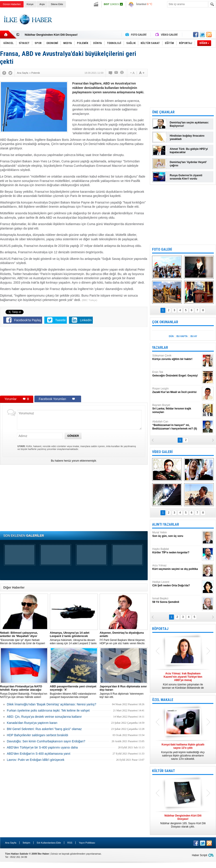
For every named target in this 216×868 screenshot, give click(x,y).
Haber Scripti (200, 855)
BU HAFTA (182, 336)
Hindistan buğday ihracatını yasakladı (187, 137)
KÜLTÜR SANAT (164, 771)
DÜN (171, 336)
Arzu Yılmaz (177, 567)
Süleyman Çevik (177, 357)
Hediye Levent (177, 584)
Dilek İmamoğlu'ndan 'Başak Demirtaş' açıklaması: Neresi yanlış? (52, 704)
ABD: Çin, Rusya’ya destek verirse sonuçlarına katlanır (44, 717)
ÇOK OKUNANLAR (165, 322)
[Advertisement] (74, 362)
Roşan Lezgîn (177, 390)
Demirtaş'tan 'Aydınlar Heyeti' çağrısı (188, 164)
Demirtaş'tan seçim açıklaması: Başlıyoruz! (189, 124)
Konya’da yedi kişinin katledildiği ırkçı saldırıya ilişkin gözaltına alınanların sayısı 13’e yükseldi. (183, 752)
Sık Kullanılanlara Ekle (49, 843)
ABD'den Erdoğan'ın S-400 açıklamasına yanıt (39, 754)
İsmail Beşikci (177, 600)
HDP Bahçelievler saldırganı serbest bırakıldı (37, 735)
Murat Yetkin (177, 534)
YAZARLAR (160, 348)
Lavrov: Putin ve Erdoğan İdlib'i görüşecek (36, 760)
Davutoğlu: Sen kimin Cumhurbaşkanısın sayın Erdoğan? (46, 741)
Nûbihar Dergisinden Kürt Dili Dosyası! (51, 35)
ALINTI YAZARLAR (166, 524)
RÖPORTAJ (160, 629)
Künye (30, 4)
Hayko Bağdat (177, 551)
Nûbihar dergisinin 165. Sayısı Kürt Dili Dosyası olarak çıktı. (183, 821)
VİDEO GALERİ (162, 452)
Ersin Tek (177, 374)
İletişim (26, 843)
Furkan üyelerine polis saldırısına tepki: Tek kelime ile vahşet (48, 710)
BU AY (194, 336)
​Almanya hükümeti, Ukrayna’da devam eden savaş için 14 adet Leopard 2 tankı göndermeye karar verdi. (74, 638)
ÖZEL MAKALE (163, 700)
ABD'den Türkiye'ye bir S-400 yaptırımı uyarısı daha (42, 747)
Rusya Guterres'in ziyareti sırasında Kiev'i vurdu (186, 177)
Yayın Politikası (87, 843)
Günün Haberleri (12, 4)
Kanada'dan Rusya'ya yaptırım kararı (32, 723)
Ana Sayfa (11, 843)
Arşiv (42, 4)
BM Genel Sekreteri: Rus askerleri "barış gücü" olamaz (44, 729)
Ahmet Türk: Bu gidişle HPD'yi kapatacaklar (189, 151)
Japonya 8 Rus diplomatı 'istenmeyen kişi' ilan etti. (124, 692)
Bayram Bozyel (177, 409)
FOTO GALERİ (162, 249)
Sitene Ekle (57, 4)
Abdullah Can (177, 425)
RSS (70, 843)
